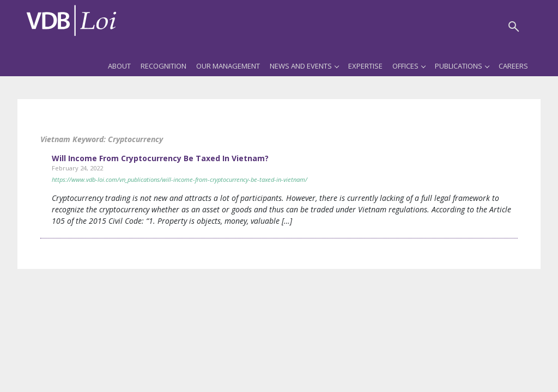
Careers (513, 66)
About (119, 66)
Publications (462, 66)
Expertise (365, 66)
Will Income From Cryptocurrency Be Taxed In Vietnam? (160, 158)
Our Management (228, 66)
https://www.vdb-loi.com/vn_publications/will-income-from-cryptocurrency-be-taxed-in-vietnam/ (180, 179)
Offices (409, 66)
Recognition (163, 66)
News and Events (304, 66)
